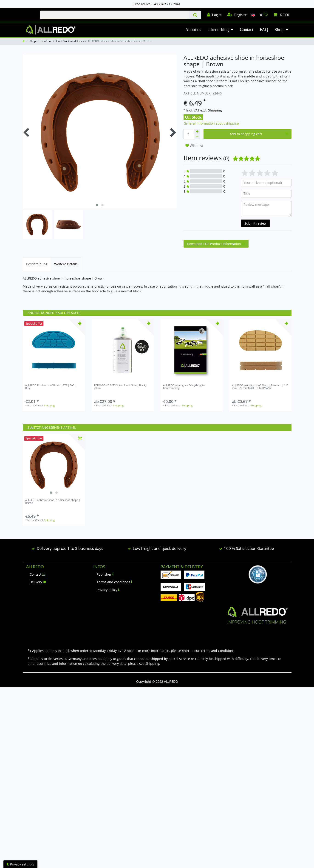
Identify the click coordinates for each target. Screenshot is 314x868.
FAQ (264, 30)
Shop (279, 30)
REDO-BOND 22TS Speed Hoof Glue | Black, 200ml (120, 387)
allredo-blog (218, 30)
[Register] (237, 15)
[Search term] (115, 15)
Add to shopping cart (259, 134)
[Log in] (214, 15)
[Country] (253, 15)
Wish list (194, 146)
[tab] (37, 264)
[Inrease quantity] (197, 131)
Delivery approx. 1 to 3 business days (70, 548)
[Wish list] (264, 15)
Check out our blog (26, 11)
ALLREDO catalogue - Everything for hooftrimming (184, 387)
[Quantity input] (189, 134)
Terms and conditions (115, 582)
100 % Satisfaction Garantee (249, 548)
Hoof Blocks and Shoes (70, 41)
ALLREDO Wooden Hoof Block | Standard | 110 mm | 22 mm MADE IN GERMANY (260, 387)
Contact (247, 30)
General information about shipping (211, 123)
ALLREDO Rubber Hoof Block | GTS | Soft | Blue (51, 387)
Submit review (255, 223)
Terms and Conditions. (218, 651)
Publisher (105, 574)
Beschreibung (37, 264)
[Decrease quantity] (197, 136)
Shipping (215, 110)
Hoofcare (46, 41)
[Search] (195, 15)
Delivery (38, 582)
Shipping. (153, 664)
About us (193, 30)
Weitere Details (66, 264)
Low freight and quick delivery (160, 548)
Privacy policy (108, 590)
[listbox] (54, 465)
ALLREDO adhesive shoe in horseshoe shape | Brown (53, 501)
